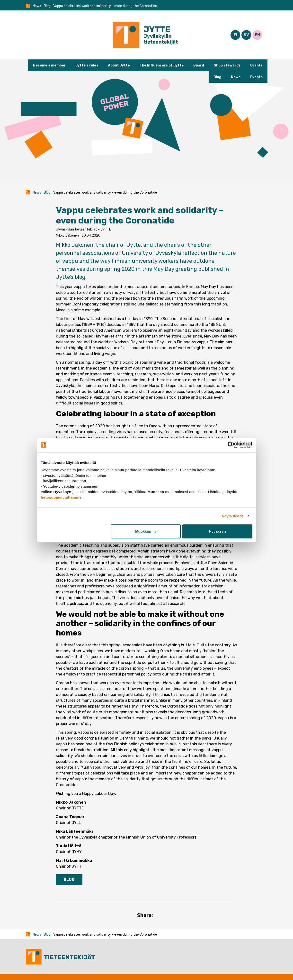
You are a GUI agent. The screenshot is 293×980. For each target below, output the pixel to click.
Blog (47, 6)
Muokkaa (146, 531)
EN (257, 35)
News (37, 6)
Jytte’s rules (87, 65)
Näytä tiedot (232, 516)
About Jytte (119, 65)
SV (246, 35)
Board (199, 65)
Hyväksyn (217, 531)
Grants (256, 65)
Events (256, 77)
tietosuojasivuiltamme (61, 497)
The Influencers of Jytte (162, 65)
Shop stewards (227, 65)
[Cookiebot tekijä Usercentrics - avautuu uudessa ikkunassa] (231, 445)
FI (235, 35)
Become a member (49, 65)
